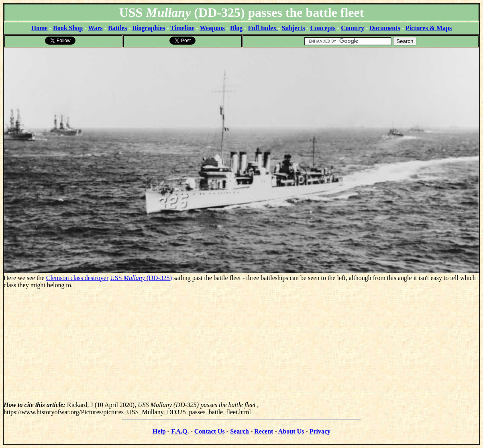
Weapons (212, 28)
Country (353, 28)
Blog (236, 28)
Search (239, 431)
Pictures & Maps (429, 28)
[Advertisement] (241, 345)
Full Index (263, 28)
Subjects (293, 28)
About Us (291, 431)
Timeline (182, 28)
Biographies (149, 28)
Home (40, 28)
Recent (264, 431)
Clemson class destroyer (77, 278)
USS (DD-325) (141, 278)
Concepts (323, 28)
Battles (117, 28)
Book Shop (68, 28)
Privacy (320, 431)
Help (159, 431)
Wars (95, 28)
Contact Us (210, 431)
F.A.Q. (180, 431)
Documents (385, 28)
